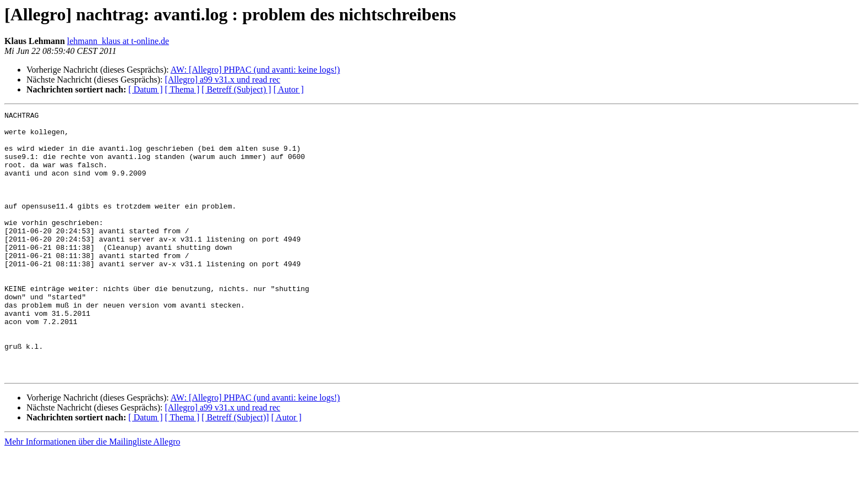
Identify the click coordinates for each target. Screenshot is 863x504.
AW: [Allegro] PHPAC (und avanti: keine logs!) (255, 70)
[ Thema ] (182, 89)
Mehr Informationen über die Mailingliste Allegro (92, 494)
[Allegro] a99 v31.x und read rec (222, 80)
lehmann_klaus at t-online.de (118, 41)
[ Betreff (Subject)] (235, 470)
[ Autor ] (289, 89)
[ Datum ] (145, 89)
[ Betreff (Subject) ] (236, 89)
